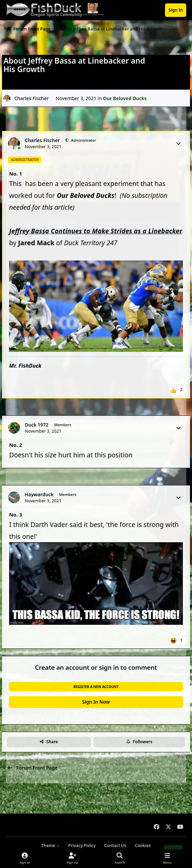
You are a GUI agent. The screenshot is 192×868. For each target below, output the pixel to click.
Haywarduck (39, 495)
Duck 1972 (37, 425)
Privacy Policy (82, 846)
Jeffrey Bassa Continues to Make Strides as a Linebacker (96, 231)
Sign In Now (96, 702)
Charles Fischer (31, 98)
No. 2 (16, 445)
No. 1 (16, 174)
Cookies (143, 846)
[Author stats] (178, 143)
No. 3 (16, 515)
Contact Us (115, 846)
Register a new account (96, 687)
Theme (51, 846)
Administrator (83, 140)
